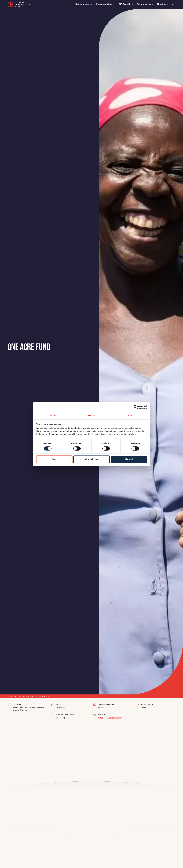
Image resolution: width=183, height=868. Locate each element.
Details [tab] (91, 415)
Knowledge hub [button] (105, 4)
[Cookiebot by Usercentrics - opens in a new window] (136, 407)
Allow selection (91, 459)
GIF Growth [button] (125, 4)
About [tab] (130, 415)
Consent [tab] (53, 415)
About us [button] (162, 4)
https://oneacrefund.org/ (110, 718)
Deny (54, 459)
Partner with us (145, 4)
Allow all (129, 459)
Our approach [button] (83, 4)
